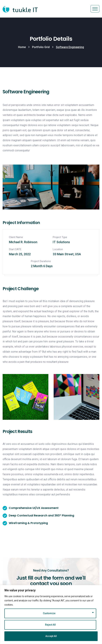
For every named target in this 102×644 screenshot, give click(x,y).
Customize (49, 613)
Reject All (50, 625)
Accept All (51, 636)
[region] (51, 615)
